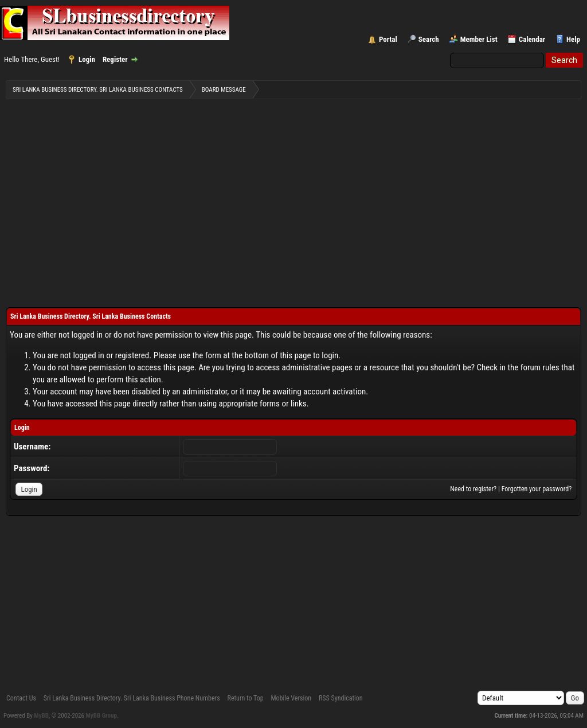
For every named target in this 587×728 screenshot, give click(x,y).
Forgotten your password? (537, 489)
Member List (479, 39)
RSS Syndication (341, 698)
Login (87, 59)
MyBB (41, 716)
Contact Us (21, 698)
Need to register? (473, 489)
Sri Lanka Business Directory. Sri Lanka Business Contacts (98, 90)
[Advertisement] (293, 195)
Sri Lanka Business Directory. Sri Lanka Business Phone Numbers (132, 698)
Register (115, 59)
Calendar (532, 39)
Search (429, 39)
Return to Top (246, 698)
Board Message (224, 90)
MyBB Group (101, 716)
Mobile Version (291, 698)
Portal (388, 39)
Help (573, 39)
